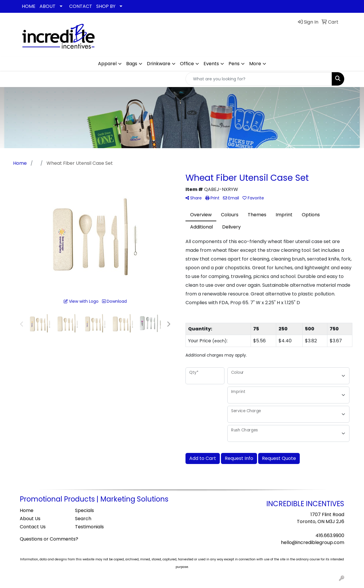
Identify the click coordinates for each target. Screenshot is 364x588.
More (255, 64)
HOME (29, 6)
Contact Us (33, 527)
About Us (30, 519)
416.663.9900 (330, 535)
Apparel (107, 64)
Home (27, 510)
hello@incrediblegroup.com (313, 542)
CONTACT (81, 6)
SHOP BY (106, 6)
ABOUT (48, 6)
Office (187, 64)
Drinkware (159, 64)
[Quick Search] (259, 79)
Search (83, 519)
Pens (234, 64)
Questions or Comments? (49, 539)
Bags (132, 64)
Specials (84, 510)
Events (211, 64)
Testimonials (89, 527)
